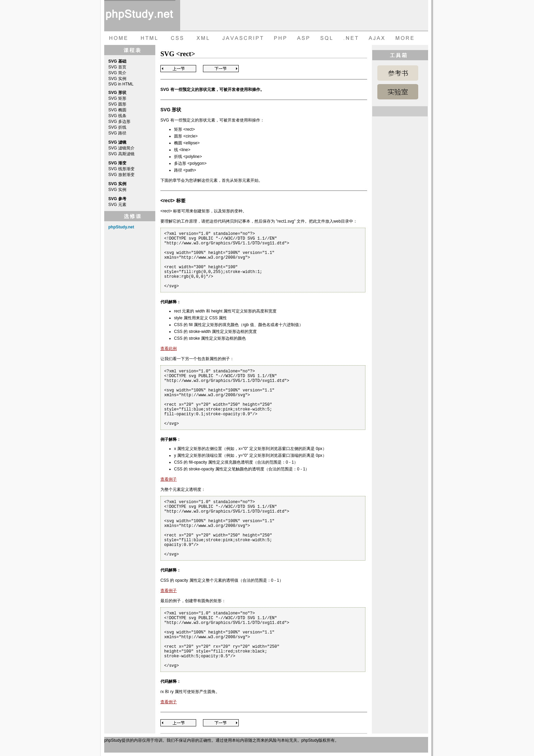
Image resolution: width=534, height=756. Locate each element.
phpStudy (113, 740)
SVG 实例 (117, 79)
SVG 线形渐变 (121, 169)
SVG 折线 (117, 127)
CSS (176, 38)
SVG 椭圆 (117, 110)
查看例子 (169, 479)
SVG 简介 (117, 73)
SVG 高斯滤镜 (121, 154)
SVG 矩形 (117, 98)
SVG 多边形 (119, 122)
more (406, 38)
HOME (118, 38)
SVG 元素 (117, 205)
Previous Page (178, 69)
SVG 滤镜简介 (121, 148)
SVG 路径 (117, 133)
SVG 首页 (117, 67)
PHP (280, 38)
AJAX (378, 38)
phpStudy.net (121, 227)
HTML (148, 38)
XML (201, 38)
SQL (327, 38)
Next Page (221, 69)
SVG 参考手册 (398, 73)
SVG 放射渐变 (121, 175)
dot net (351, 38)
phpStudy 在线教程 (140, 15)
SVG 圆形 (117, 104)
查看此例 (169, 349)
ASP (304, 38)
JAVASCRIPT (241, 38)
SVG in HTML (121, 84)
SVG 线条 (117, 116)
